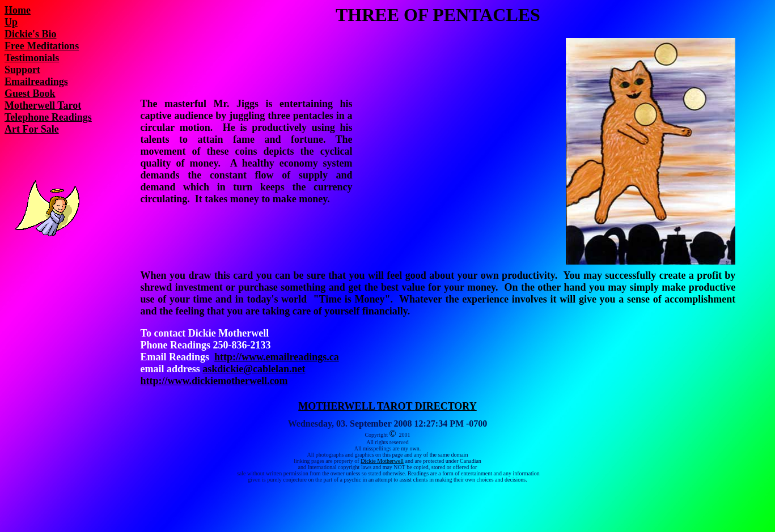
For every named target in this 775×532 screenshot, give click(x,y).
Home (18, 10)
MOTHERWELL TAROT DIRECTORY (387, 406)
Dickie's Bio (31, 34)
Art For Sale (32, 129)
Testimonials (32, 58)
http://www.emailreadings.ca (277, 357)
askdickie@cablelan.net (254, 369)
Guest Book (30, 93)
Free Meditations (42, 46)
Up (11, 22)
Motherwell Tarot (43, 105)
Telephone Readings (48, 117)
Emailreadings (36, 82)
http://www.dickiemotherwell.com (214, 381)
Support (22, 70)
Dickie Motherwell (382, 461)
